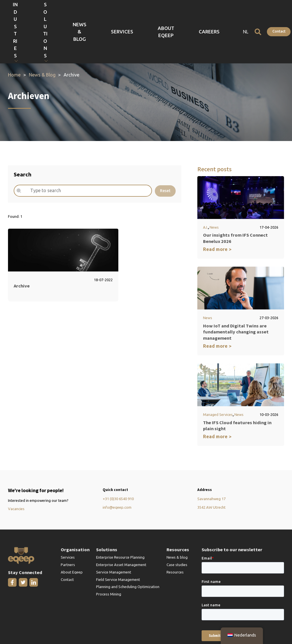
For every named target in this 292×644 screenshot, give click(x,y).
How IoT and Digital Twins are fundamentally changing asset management (236, 297)
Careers (220, 14)
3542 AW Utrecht (211, 472)
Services (169, 14)
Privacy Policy (19, 624)
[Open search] (251, 14)
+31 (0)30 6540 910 (118, 464)
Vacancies (16, 474)
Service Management (114, 537)
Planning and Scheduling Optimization (128, 552)
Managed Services (218, 380)
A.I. (205, 192)
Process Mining (109, 559)
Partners (68, 530)
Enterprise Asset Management (121, 530)
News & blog (177, 522)
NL (239, 14)
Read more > (217, 214)
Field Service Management (118, 545)
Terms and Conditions (85, 624)
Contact (272, 14)
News (214, 192)
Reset (165, 156)
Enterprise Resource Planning (120, 522)
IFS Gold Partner (48, 624)
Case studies (177, 530)
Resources (175, 537)
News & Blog (143, 14)
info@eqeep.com (117, 472)
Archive (22, 251)
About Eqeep (194, 14)
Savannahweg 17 (211, 464)
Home (14, 40)
